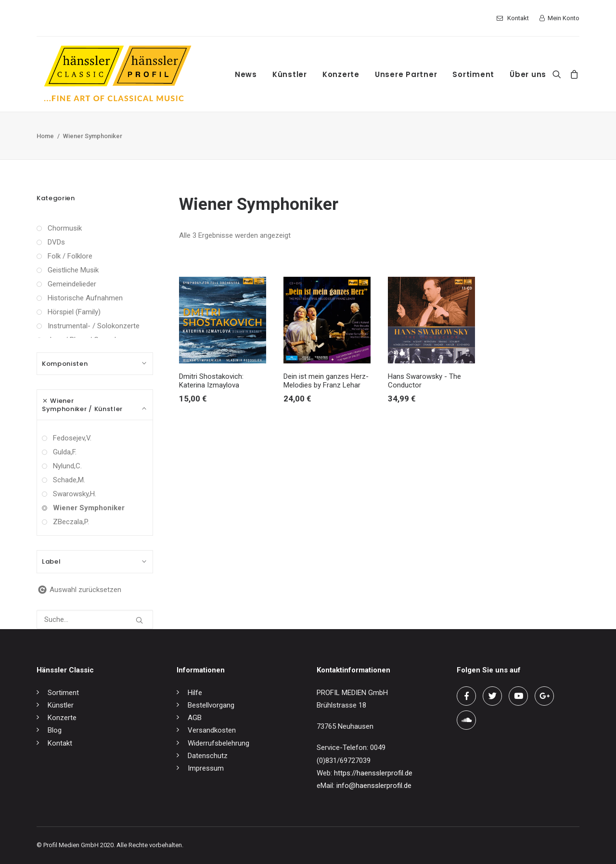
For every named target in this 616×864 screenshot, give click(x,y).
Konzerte (341, 74)
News (246, 74)
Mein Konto (564, 18)
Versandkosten (212, 730)
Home (45, 136)
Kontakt (518, 18)
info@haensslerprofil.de (374, 786)
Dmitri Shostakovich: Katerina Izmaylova (211, 381)
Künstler (290, 74)
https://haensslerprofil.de (373, 773)
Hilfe (195, 693)
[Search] (559, 74)
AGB (195, 718)
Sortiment (473, 74)
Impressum (206, 768)
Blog (55, 730)
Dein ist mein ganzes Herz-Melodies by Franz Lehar (326, 381)
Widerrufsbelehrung (218, 743)
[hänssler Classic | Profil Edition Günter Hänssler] (118, 74)
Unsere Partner (406, 74)
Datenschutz (208, 756)
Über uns (528, 74)
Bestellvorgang (211, 705)
